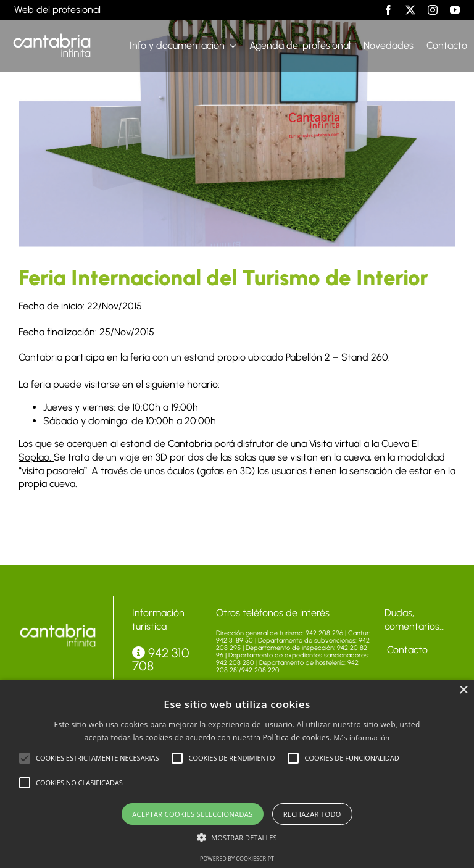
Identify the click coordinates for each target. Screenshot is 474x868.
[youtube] (455, 10)
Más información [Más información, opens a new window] (362, 737)
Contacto (406, 650)
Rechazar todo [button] (312, 814)
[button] (25, 758)
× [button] (463, 691)
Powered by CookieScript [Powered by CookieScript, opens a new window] (237, 858)
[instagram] (433, 10)
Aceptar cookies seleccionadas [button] (192, 814)
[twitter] (410, 10)
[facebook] (388, 10)
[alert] (237, 774)
